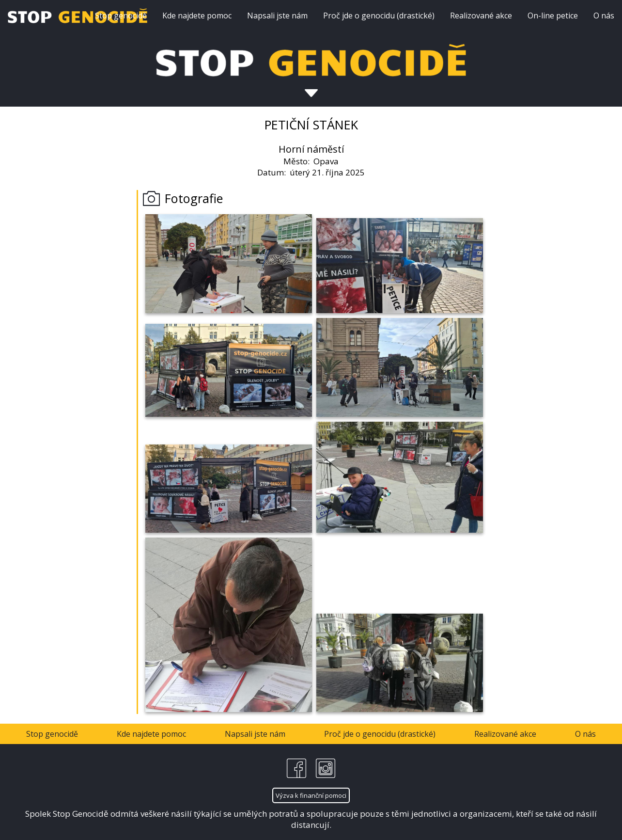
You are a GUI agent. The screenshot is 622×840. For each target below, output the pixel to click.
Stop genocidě (121, 16)
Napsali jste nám (277, 16)
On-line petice (553, 16)
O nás (604, 16)
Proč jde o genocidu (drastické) (379, 16)
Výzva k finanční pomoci (311, 795)
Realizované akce (481, 16)
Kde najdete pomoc (197, 16)
